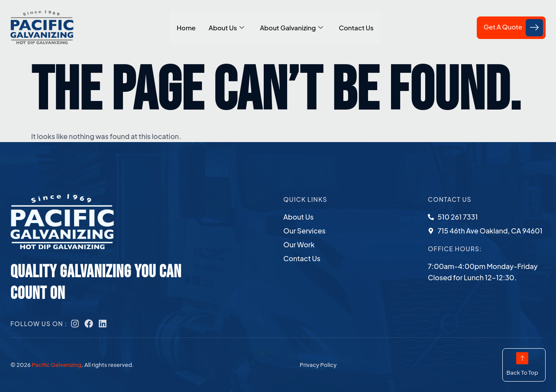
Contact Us (356, 28)
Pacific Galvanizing (57, 365)
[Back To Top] (522, 358)
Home (186, 28)
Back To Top (522, 373)
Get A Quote (513, 28)
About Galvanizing (291, 28)
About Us (226, 28)
